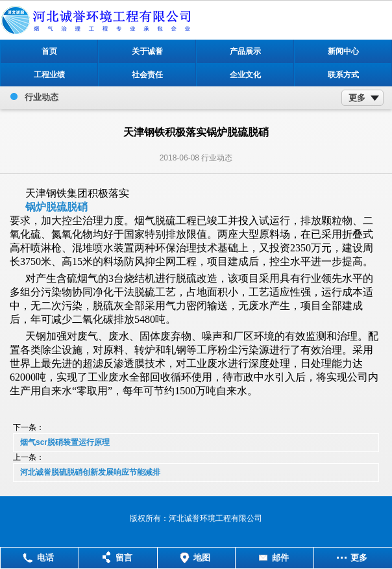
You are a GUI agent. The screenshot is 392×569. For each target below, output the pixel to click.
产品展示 (245, 51)
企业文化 (245, 75)
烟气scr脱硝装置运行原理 (65, 442)
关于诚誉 (147, 51)
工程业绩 (49, 75)
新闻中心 (343, 51)
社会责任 (147, 75)
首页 (49, 51)
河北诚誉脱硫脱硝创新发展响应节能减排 (90, 472)
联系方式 (343, 75)
